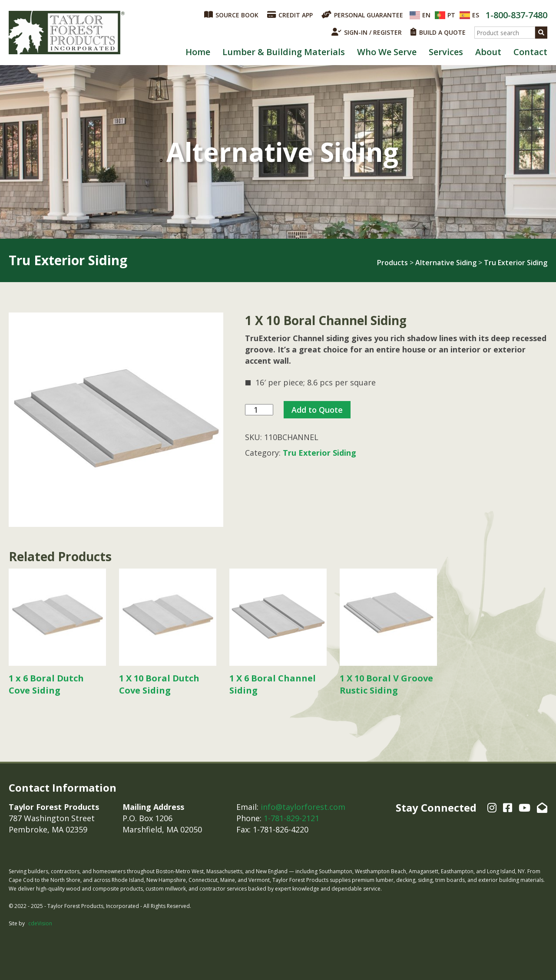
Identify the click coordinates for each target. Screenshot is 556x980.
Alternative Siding (446, 263)
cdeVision (40, 923)
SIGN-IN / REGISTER (367, 32)
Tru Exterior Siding (516, 263)
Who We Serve (387, 52)
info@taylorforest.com (303, 807)
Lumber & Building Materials (284, 52)
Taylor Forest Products (67, 33)
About (488, 52)
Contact (530, 52)
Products (392, 263)
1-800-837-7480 (516, 15)
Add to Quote (317, 410)
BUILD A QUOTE (438, 32)
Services (446, 52)
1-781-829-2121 (291, 818)
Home (198, 52)
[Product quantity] (259, 410)
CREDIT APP (290, 15)
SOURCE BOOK (231, 15)
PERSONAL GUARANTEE (362, 15)
